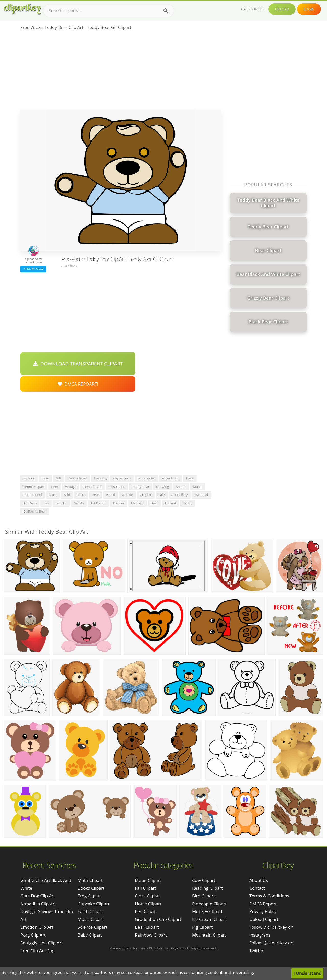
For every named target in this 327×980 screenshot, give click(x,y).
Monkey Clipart (207, 911)
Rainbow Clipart (151, 935)
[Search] (166, 11)
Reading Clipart (207, 888)
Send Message (33, 269)
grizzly (79, 503)
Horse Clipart (148, 904)
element (137, 503)
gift (59, 478)
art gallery (180, 495)
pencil (110, 495)
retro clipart (78, 478)
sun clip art (147, 478)
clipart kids (122, 478)
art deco (30, 503)
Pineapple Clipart (209, 904)
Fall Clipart (145, 888)
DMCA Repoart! (78, 384)
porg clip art (33, 935)
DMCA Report (263, 904)
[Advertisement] (121, 72)
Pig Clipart (202, 927)
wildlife (127, 495)
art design (98, 503)
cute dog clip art (38, 896)
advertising (171, 478)
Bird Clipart (203, 896)
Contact (257, 888)
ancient (170, 503)
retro (81, 495)
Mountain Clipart (209, 935)
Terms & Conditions (269, 896)
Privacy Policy (263, 911)
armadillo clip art (38, 904)
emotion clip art (37, 927)
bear (96, 495)
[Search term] (109, 11)
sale (162, 495)
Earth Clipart (90, 911)
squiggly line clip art (42, 943)
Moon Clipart (148, 880)
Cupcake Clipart (94, 904)
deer (154, 503)
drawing (162, 487)
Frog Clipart (89, 896)
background (33, 495)
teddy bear (141, 487)
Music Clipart (91, 919)
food (45, 478)
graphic (146, 495)
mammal (201, 495)
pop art (61, 503)
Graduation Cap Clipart (158, 919)
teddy (188, 503)
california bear (35, 511)
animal (181, 487)
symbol (29, 478)
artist (53, 495)
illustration (117, 487)
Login (309, 9)
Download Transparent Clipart (78, 364)
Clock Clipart (148, 896)
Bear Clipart (147, 927)
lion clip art (93, 487)
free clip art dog (37, 950)
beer (55, 487)
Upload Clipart (264, 919)
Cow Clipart (204, 880)
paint (190, 478)
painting (100, 478)
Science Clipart (92, 927)
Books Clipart (91, 888)
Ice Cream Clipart (209, 919)
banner (119, 503)
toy (46, 503)
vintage (71, 487)
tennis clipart (34, 487)
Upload (282, 9)
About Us (259, 880)
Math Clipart (90, 880)
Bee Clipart (146, 911)
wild (67, 495)
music (197, 487)
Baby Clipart (90, 935)
